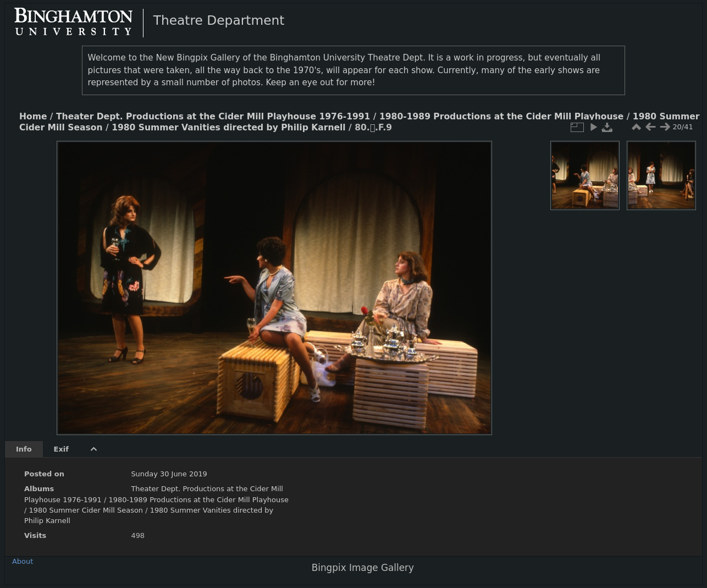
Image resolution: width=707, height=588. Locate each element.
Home (33, 117)
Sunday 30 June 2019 (169, 474)
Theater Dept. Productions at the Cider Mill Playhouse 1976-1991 (213, 117)
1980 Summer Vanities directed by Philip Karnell (229, 128)
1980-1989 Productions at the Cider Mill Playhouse (501, 117)
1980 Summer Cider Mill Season (86, 510)
